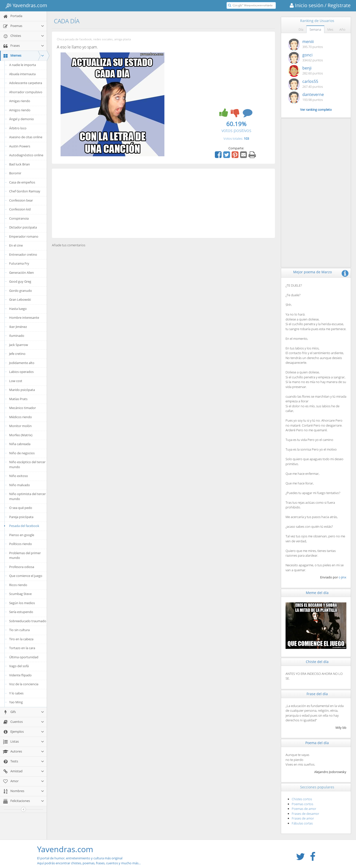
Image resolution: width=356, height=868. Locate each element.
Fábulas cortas (302, 823)
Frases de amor (303, 818)
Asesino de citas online (26, 137)
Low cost (16, 381)
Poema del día (317, 743)
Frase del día (317, 694)
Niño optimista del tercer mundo (27, 496)
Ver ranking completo (316, 110)
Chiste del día (317, 662)
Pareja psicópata (21, 517)
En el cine (16, 245)
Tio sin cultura (19, 630)
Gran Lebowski (20, 299)
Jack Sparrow (19, 345)
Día (301, 29)
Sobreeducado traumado (28, 621)
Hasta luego (18, 309)
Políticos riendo (21, 544)
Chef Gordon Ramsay (25, 191)
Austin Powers (20, 146)
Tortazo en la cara (22, 648)
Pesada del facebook (21, 526)
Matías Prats (18, 399)
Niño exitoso (19, 476)
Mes (330, 29)
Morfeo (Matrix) (21, 435)
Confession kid (20, 209)
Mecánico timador (22, 408)
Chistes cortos (302, 799)
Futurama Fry (19, 263)
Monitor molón (20, 426)
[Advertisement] (163, 203)
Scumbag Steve (20, 594)
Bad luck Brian (20, 164)
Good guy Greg (20, 281)
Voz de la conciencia (24, 684)
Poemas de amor (304, 809)
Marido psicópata (22, 390)
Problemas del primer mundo (25, 555)
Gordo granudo (21, 291)
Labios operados (21, 372)
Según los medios (22, 603)
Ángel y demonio (22, 119)
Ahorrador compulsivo (26, 92)
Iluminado (17, 336)
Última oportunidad (24, 657)
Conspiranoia (19, 218)
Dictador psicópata (23, 227)
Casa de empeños (22, 182)
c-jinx (343, 577)
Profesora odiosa (22, 567)
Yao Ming (16, 702)
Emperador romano (24, 236)
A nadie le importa (22, 65)
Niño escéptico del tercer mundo (27, 464)
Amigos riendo (20, 110)
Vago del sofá (19, 666)
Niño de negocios (22, 453)
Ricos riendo (18, 585)
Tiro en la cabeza (21, 639)
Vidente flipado (20, 675)
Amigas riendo (20, 101)
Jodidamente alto (22, 363)
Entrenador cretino (23, 254)
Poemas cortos (302, 804)
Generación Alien (22, 273)
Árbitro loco (18, 128)
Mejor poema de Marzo (312, 272)
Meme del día (317, 593)
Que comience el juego (26, 576)
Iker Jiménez (18, 327)
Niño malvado (20, 485)
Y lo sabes (16, 693)
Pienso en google (22, 535)
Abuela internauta (22, 74)
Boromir (15, 173)
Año (342, 29)
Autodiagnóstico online (26, 155)
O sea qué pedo (21, 508)
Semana (315, 29)
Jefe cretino (17, 354)
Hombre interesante (24, 318)
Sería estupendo (21, 612)
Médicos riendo (21, 417)
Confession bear (21, 200)
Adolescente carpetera (26, 83)
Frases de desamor (305, 814)
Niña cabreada (20, 444)
